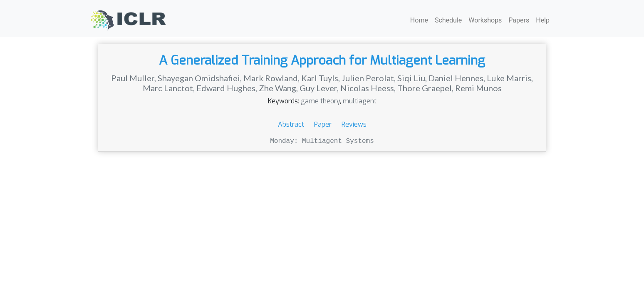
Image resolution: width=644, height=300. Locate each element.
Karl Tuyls (320, 78)
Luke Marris (509, 78)
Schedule (448, 20)
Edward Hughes (226, 88)
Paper (324, 124)
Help (543, 20)
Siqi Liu (411, 78)
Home (419, 20)
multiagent (360, 101)
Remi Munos (478, 88)
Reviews (354, 124)
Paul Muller (133, 78)
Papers (519, 20)
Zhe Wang (277, 88)
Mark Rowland (271, 78)
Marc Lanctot (168, 88)
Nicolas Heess (367, 88)
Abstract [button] (292, 124)
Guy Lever (318, 88)
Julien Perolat (368, 78)
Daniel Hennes (456, 78)
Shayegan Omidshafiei (199, 78)
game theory (320, 101)
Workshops (485, 20)
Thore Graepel (425, 88)
